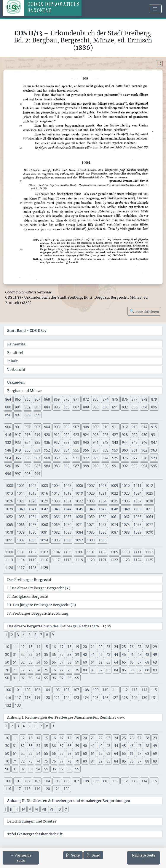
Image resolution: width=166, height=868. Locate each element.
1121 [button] (102, 560)
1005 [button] (67, 486)
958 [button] (105, 450)
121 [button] (57, 698)
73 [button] (30, 670)
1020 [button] (91, 493)
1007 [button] (91, 486)
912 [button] (125, 427)
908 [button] (86, 427)
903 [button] (37, 427)
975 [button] (115, 458)
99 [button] (77, 678)
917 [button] (18, 435)
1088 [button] (126, 532)
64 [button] (116, 662)
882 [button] (28, 407)
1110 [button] (126, 552)
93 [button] (30, 678)
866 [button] (28, 399)
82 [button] (101, 670)
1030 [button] (56, 501)
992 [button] (125, 466)
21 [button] (93, 647)
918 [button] (28, 435)
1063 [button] (137, 517)
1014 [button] (21, 493)
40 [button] (85, 654)
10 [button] (7, 647)
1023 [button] (126, 493)
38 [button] (69, 654)
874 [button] (105, 399)
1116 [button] (44, 560)
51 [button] (15, 662)
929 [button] (135, 435)
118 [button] (28, 698)
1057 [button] (67, 517)
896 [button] (8, 415)
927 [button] (115, 435)
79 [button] (77, 670)
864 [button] (8, 399)
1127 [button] (21, 568)
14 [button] (38, 647)
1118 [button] (67, 560)
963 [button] (154, 450)
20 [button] (85, 647)
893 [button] (135, 407)
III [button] (17, 809)
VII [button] (44, 809)
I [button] (6, 809)
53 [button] (30, 662)
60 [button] (85, 662)
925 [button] (96, 435)
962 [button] (144, 450)
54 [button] (38, 662)
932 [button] (8, 442)
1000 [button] (9, 486)
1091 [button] (9, 540)
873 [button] (96, 399)
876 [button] (125, 399)
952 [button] (47, 450)
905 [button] (57, 427)
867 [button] (37, 399)
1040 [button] (21, 509)
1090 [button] (149, 532)
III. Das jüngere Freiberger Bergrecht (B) (42, 605)
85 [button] (124, 670)
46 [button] (132, 654)
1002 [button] (32, 486)
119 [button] (37, 698)
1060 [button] (102, 517)
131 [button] (154, 698)
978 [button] (144, 458)
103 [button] (37, 690)
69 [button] (155, 662)
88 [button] (147, 670)
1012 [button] (149, 486)
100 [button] (8, 690)
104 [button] (47, 690)
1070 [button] (67, 525)
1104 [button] (56, 552)
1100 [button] (9, 552)
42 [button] (101, 654)
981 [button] (18, 466)
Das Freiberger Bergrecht (29, 580)
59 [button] (77, 662)
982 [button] (28, 466)
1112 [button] (149, 552)
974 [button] (105, 458)
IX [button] (60, 809)
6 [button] (35, 635)
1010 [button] (126, 486)
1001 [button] (21, 486)
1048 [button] (114, 509)
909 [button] (96, 427)
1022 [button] (114, 493)
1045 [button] (79, 509)
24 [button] (116, 647)
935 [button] (37, 442)
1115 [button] (32, 560)
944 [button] (125, 442)
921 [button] (57, 435)
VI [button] (37, 809)
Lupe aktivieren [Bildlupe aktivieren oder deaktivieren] (144, 311)
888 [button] (86, 407)
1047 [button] (102, 509)
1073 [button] (102, 525)
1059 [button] (91, 517)
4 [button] (24, 635)
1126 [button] (9, 568)
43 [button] (108, 654)
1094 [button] (44, 540)
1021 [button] (102, 493)
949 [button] (18, 450)
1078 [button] (9, 532)
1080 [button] (32, 532)
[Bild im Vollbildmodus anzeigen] (159, 64)
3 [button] (18, 635)
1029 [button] (44, 501)
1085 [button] (91, 532)
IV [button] (24, 809)
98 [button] (69, 678)
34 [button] (38, 654)
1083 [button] (67, 532)
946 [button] (144, 442)
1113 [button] (9, 560)
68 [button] (147, 662)
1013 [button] (9, 493)
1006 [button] (79, 486)
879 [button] (154, 399)
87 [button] (139, 670)
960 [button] (125, 450)
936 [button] (47, 442)
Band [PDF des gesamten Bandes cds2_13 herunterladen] (93, 855)
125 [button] (96, 698)
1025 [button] (149, 493)
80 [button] (85, 670)
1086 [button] (102, 532)
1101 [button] (21, 552)
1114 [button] (21, 560)
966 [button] (28, 458)
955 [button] (76, 450)
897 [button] (18, 415)
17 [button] (62, 647)
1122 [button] (114, 560)
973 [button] (96, 458)
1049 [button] (126, 509)
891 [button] (115, 407)
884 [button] (47, 407)
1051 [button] (149, 509)
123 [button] (76, 698)
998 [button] (28, 474)
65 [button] (124, 662)
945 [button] (135, 442)
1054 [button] (32, 517)
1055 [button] (44, 517)
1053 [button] (21, 517)
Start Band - (26, 330)
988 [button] (86, 466)
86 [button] (132, 670)
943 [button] (115, 442)
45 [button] (124, 654)
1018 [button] (67, 493)
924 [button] (86, 435)
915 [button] (154, 427)
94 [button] (38, 678)
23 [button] (108, 647)
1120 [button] (91, 560)
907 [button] (76, 427)
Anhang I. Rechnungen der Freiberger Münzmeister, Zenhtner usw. (66, 717)
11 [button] (15, 647)
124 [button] (86, 698)
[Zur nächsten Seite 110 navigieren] (144, 858)
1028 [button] (32, 501)
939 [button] (76, 442)
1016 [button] (44, 493)
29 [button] (155, 647)
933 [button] (18, 442)
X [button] (66, 809)
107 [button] (76, 690)
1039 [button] (9, 509)
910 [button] (105, 427)
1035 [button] (114, 501)
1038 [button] (149, 501)
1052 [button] (9, 517)
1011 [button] (137, 486)
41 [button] (93, 654)
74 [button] (38, 670)
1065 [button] (9, 525)
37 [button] (62, 654)
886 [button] (66, 407)
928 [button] (125, 435)
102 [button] (28, 690)
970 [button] (66, 458)
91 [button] (15, 678)
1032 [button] (79, 501)
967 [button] (37, 458)
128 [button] (125, 698)
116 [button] (8, 698)
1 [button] (6, 635)
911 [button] (115, 427)
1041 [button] (32, 509)
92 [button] (23, 678)
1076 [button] (137, 525)
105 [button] (57, 690)
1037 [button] (137, 501)
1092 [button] (21, 540)
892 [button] (125, 407)
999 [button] (37, 474)
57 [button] (62, 662)
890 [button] (105, 407)
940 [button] (86, 442)
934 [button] (28, 442)
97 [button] (62, 678)
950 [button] (28, 450)
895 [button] (154, 407)
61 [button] (93, 662)
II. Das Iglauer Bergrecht (28, 596)
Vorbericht (16, 369)
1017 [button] (56, 493)
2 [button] (12, 635)
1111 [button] (137, 552)
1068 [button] (44, 525)
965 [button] (18, 458)
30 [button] (7, 654)
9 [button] (53, 635)
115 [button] (154, 690)
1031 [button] (67, 501)
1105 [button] (67, 552)
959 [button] (115, 450)
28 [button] (147, 647)
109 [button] (96, 690)
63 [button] (108, 662)
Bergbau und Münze (24, 391)
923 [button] (76, 435)
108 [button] (86, 690)
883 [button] (37, 407)
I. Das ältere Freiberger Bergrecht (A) (39, 588)
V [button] (30, 809)
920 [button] (47, 435)
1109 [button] (114, 552)
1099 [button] (102, 540)
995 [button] (154, 466)
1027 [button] (21, 501)
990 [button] (105, 466)
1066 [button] (21, 525)
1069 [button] (56, 525)
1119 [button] (79, 560)
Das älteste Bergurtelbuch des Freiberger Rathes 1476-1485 (59, 626)
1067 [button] (32, 525)
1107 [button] (91, 552)
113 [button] (135, 690)
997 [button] (18, 474)
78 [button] (69, 670)
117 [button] (18, 698)
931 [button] (154, 435)
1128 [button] (32, 568)
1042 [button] (44, 509)
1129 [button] (44, 568)
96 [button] (54, 678)
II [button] (11, 809)
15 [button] (46, 647)
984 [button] (47, 466)
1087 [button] (114, 532)
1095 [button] (56, 540)
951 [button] (37, 450)
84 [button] (116, 670)
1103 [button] (44, 552)
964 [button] (8, 458)
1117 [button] (56, 560)
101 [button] (18, 690)
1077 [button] (149, 525)
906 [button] (66, 427)
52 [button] (23, 662)
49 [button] (155, 654)
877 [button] (135, 399)
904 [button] (47, 427)
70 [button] (7, 670)
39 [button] (77, 654)
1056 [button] (56, 517)
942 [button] (105, 442)
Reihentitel (17, 344)
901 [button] (18, 427)
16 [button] (54, 647)
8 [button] (47, 635)
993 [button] (135, 466)
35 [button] (46, 654)
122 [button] (66, 698)
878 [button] (144, 399)
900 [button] (8, 427)
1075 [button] (126, 525)
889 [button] (96, 407)
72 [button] (23, 670)
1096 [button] (67, 540)
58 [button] (69, 662)
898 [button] (28, 415)
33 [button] (30, 654)
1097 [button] (79, 540)
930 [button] (144, 435)
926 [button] (105, 435)
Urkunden (16, 382)
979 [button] (154, 458)
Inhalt (12, 361)
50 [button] (7, 662)
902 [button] (28, 427)
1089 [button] (137, 532)
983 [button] (37, 466)
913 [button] (135, 427)
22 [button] (101, 647)
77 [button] (62, 670)
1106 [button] (79, 552)
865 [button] (18, 399)
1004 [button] (56, 486)
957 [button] (96, 450)
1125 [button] (149, 560)
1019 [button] (79, 493)
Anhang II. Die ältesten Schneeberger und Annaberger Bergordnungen (69, 801)
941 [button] (96, 442)
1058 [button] (79, 517)
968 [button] (47, 458)
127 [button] (115, 698)
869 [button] (57, 399)
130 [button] (144, 698)
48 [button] (147, 654)
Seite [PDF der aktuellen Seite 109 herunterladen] (73, 855)
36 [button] (54, 654)
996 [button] (8, 474)
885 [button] (57, 407)
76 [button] (54, 670)
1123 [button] (126, 560)
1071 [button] (79, 525)
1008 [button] (102, 486)
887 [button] (76, 407)
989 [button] (96, 466)
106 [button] (66, 690)
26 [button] (132, 647)
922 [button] (66, 435)
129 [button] (135, 698)
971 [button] (76, 458)
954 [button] (66, 450)
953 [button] (57, 450)
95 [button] (46, 678)
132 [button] (8, 705)
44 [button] (116, 654)
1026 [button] (9, 501)
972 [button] (86, 458)
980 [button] (8, 466)
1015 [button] (32, 493)
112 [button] (125, 690)
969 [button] (57, 458)
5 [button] (30, 635)
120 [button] (47, 698)
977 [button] (135, 458)
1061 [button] (114, 517)
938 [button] (66, 442)
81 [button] (93, 670)
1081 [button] (44, 532)
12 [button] (23, 647)
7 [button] (41, 635)
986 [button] (66, 466)
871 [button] (76, 399)
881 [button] (18, 407)
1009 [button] (114, 486)
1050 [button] (137, 509)
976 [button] (125, 458)
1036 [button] (126, 501)
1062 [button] (126, 517)
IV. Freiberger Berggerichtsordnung (38, 613)
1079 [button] (21, 532)
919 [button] (37, 435)
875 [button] (115, 399)
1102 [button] (32, 552)
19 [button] (77, 647)
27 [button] (139, 647)
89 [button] (155, 670)
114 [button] (144, 690)
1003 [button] (44, 486)
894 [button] (144, 407)
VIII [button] (52, 809)
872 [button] (86, 399)
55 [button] (46, 662)
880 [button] (8, 407)
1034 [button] (102, 501)
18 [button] (69, 647)
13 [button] (30, 647)
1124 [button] (137, 560)
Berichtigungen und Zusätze (32, 821)
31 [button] (15, 654)
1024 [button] (137, 493)
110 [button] (105, 690)
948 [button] (8, 450)
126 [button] (105, 698)
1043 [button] (56, 509)
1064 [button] (149, 517)
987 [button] (76, 466)
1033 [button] (91, 501)
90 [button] (7, 678)
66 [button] (132, 662)
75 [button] (46, 670)
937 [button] (57, 442)
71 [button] (15, 670)
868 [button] (47, 399)
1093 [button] (32, 540)
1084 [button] (79, 532)
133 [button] (18, 705)
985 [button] (57, 466)
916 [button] (8, 435)
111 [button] (115, 690)
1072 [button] (91, 525)
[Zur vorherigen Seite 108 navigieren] (21, 858)
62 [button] (101, 662)
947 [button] (154, 442)
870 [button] (66, 399)
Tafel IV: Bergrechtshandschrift (35, 834)
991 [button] (115, 466)
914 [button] (144, 427)
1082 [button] (56, 532)
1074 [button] (114, 525)
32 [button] (23, 654)
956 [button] (86, 450)
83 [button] (108, 670)
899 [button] (37, 415)
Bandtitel (15, 353)
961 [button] (135, 450)
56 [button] (54, 662)
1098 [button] (91, 540)
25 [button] (124, 647)
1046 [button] (91, 509)
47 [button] (139, 654)
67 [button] (139, 662)
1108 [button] (102, 552)
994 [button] (144, 466)
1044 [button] (67, 509)
